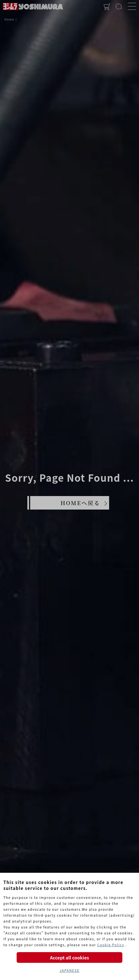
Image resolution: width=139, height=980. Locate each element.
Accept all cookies (69, 957)
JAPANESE (69, 970)
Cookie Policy (111, 945)
